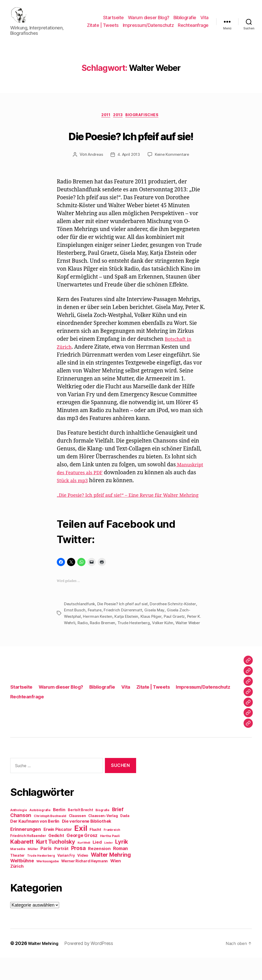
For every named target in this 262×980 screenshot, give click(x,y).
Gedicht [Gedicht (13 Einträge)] (56, 858)
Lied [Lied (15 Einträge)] (97, 864)
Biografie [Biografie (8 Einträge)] (102, 832)
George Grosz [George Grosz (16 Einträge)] (82, 858)
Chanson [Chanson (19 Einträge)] (21, 838)
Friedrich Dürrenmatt (124, 627)
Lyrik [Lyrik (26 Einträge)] (122, 864)
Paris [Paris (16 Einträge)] (46, 871)
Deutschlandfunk (80, 621)
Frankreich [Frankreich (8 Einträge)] (112, 852)
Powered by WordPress (93, 966)
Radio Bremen (104, 639)
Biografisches (146, 124)
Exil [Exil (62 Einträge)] (81, 850)
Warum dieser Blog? (149, 18)
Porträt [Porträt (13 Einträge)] (61, 871)
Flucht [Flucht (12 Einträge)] (95, 852)
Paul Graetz (177, 633)
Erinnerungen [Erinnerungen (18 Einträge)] (26, 851)
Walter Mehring (45, 966)
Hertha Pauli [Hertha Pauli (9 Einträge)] (110, 858)
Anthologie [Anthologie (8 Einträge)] (19, 832)
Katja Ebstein (128, 633)
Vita (204, 18)
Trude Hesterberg (136, 639)
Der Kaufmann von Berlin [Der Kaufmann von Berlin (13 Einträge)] (35, 844)
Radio (83, 639)
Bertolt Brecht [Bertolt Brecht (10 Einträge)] (80, 832)
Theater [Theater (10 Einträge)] (17, 878)
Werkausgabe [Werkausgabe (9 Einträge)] (47, 883)
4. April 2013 (128, 163)
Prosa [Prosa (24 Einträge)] (78, 870)
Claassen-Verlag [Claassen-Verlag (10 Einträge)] (103, 838)
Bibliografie (185, 18)
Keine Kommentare (173, 163)
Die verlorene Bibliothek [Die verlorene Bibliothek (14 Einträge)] (87, 843)
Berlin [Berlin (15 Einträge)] (59, 832)
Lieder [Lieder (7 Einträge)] (108, 865)
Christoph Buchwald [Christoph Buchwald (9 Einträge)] (50, 838)
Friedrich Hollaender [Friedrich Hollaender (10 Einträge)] (28, 858)
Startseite (113, 18)
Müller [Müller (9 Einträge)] (33, 871)
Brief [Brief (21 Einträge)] (118, 832)
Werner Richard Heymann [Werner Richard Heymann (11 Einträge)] (84, 883)
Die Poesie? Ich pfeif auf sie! (131, 143)
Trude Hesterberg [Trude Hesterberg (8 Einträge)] (41, 878)
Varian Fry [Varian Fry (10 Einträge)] (66, 878)
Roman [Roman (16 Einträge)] (121, 871)
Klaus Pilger (153, 633)
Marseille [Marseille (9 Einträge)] (18, 871)
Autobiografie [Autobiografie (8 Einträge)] (40, 832)
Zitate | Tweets (138, 25)
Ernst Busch (75, 627)
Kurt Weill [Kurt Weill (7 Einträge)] (84, 865)
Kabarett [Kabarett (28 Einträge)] (22, 864)
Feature (95, 627)
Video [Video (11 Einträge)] (83, 878)
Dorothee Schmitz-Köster (176, 621)
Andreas (94, 163)
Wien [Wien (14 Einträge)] (116, 883)
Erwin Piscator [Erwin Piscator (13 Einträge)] (58, 852)
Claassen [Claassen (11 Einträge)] (77, 838)
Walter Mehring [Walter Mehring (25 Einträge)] (111, 877)
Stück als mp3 (107, 489)
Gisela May (156, 627)
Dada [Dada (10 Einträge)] (125, 838)
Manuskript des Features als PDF (98, 482)
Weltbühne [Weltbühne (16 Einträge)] (22, 883)
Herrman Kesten (99, 633)
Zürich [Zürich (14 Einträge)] (17, 888)
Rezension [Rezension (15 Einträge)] (99, 871)
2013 (119, 124)
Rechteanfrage (193, 33)
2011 (104, 124)
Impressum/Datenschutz (183, 25)
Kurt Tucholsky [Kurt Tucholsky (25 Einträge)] (56, 864)
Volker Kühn (166, 639)
